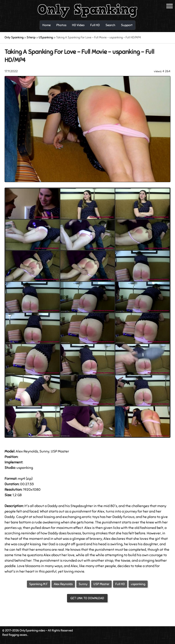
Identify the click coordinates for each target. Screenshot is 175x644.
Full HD (120, 584)
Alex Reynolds (63, 584)
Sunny (83, 584)
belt (160, 528)
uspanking (138, 584)
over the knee (143, 522)
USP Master (101, 584)
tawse (126, 561)
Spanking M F (39, 584)
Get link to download (87, 598)
